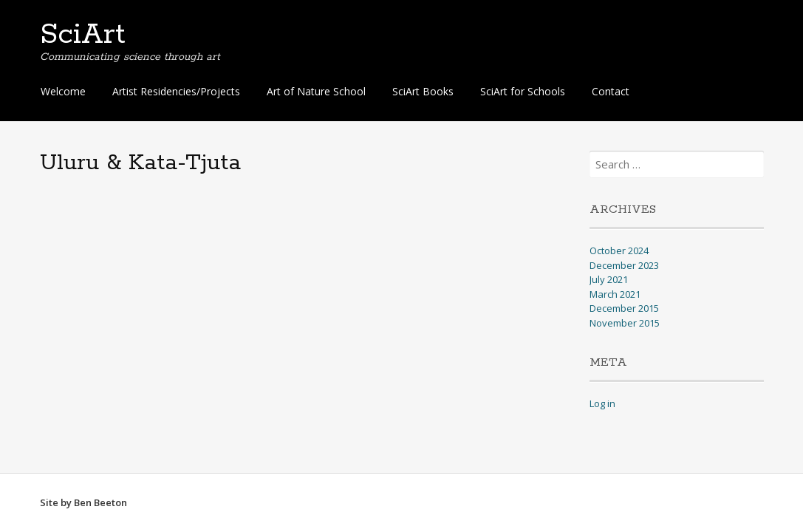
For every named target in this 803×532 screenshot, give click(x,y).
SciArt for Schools (523, 91)
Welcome (63, 91)
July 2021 (609, 279)
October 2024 (619, 250)
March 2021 (615, 294)
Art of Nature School (316, 91)
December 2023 (624, 265)
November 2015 (625, 323)
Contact (611, 91)
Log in (602, 403)
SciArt (83, 35)
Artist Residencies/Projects (176, 91)
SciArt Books (423, 91)
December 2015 (624, 308)
